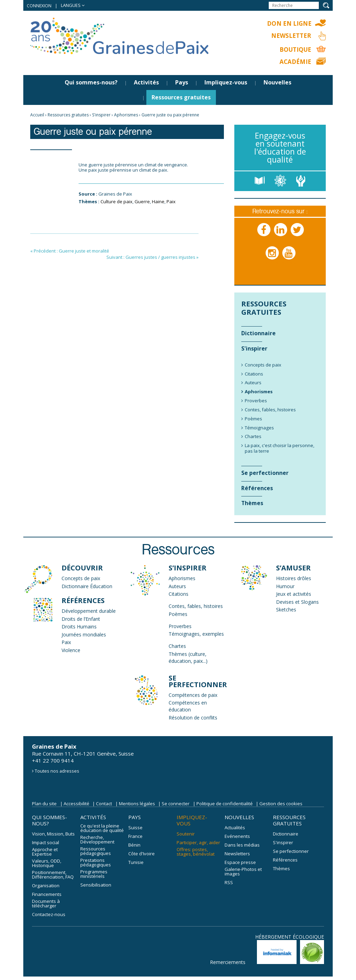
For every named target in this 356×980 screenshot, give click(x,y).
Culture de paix (116, 201)
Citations (179, 594)
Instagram (273, 260)
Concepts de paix (81, 578)
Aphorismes (126, 115)
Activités (146, 82)
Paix (171, 201)
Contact (104, 804)
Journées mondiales (84, 635)
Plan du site (44, 804)
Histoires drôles (294, 578)
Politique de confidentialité (225, 804)
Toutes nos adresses (57, 771)
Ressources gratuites (181, 97)
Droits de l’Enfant (81, 619)
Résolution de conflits (193, 718)
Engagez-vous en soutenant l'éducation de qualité (280, 147)
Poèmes (178, 614)
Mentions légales (137, 804)
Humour (285, 586)
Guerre (142, 201)
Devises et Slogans (297, 602)
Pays (182, 82)
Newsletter (291, 36)
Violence (71, 650)
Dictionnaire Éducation (87, 586)
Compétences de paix (193, 695)
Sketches (286, 610)
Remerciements (228, 962)
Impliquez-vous (226, 82)
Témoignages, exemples (196, 634)
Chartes (177, 646)
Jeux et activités (294, 594)
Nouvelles (277, 82)
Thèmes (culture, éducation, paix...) (188, 657)
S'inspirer (101, 115)
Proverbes (180, 626)
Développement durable (89, 611)
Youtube (289, 260)
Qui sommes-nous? (91, 82)
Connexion (39, 6)
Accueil (37, 115)
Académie (295, 62)
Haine (158, 201)
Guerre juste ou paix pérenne (170, 115)
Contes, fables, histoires (196, 606)
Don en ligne (289, 23)
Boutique (295, 50)
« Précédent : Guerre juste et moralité (70, 251)
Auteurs (177, 586)
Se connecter (176, 804)
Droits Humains (79, 627)
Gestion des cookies (281, 804)
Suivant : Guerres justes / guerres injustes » (152, 257)
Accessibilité (76, 804)
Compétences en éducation (188, 706)
